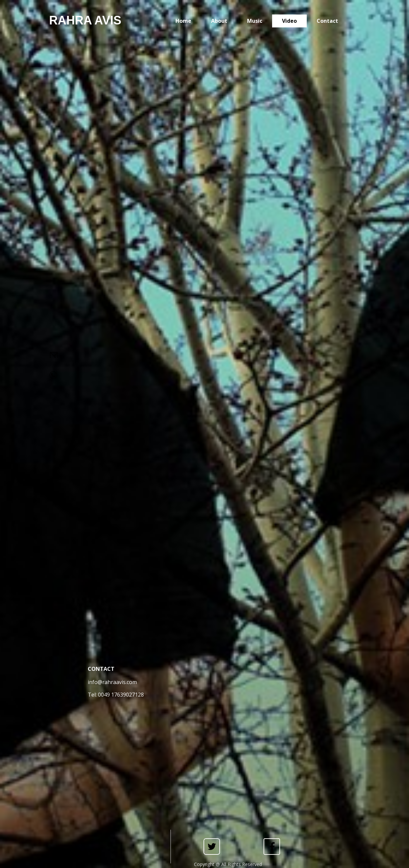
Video (289, 21)
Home (183, 21)
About (219, 21)
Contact (327, 21)
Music (255, 21)
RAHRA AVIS (85, 20)
